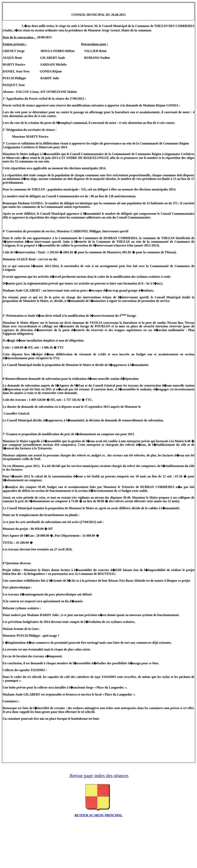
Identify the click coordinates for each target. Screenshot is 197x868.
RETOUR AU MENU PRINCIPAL (99, 815)
